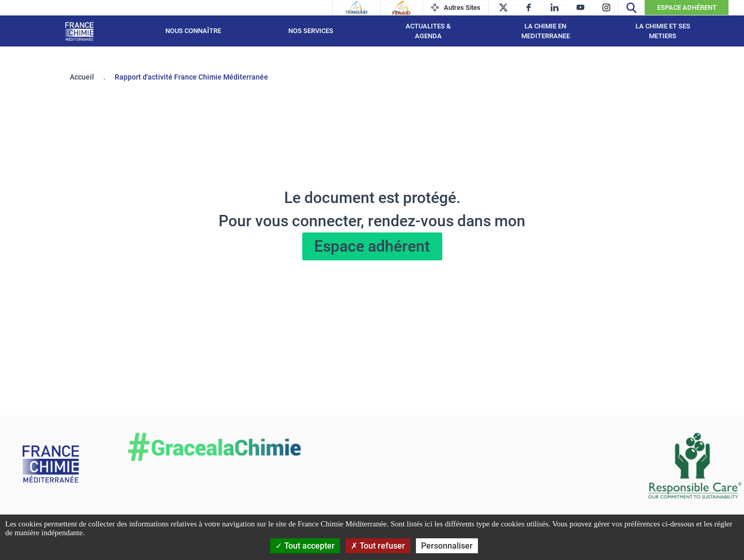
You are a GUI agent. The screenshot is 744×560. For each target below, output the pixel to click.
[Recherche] (631, 7)
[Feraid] (401, 8)
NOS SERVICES (311, 31)
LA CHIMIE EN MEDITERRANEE (546, 31)
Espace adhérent (372, 246)
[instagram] (606, 7)
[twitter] (503, 7)
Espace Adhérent (687, 7)
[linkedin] (555, 7)
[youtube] (580, 7)
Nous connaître (193, 31)
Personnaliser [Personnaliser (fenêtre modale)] (447, 546)
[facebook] (529, 7)
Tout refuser (378, 546)
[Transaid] (357, 8)
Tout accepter (305, 546)
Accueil (82, 77)
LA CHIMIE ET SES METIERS (663, 31)
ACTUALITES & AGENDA (428, 31)
